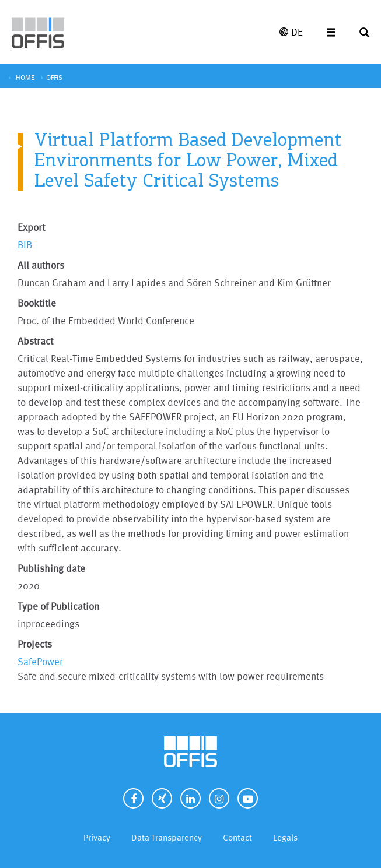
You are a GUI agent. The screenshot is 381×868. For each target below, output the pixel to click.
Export (31, 227)
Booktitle (37, 303)
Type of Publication (58, 606)
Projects (35, 644)
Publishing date (51, 568)
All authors (41, 265)
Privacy (97, 837)
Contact (237, 837)
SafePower (40, 661)
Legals (285, 837)
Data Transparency (167, 837)
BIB (25, 245)
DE (291, 32)
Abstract (35, 341)
